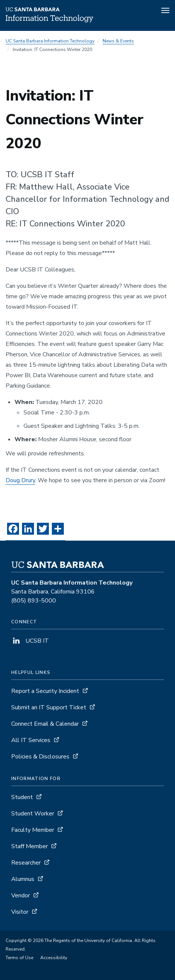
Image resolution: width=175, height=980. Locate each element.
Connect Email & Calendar (45, 724)
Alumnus (23, 879)
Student (22, 797)
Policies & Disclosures (40, 757)
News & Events (118, 41)
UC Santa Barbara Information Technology (50, 41)
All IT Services (31, 740)
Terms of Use (19, 958)
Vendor (21, 895)
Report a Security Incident (45, 691)
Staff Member (29, 846)
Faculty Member (33, 830)
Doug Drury (20, 480)
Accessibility (54, 958)
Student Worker (33, 814)
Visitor (20, 912)
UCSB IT (30, 641)
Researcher (26, 863)
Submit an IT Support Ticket (49, 707)
